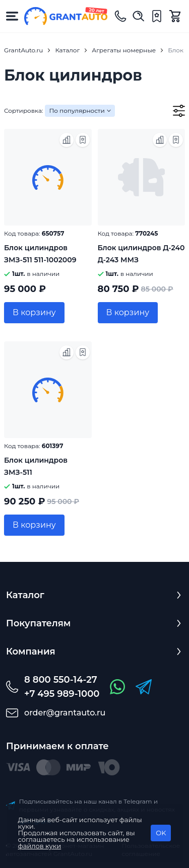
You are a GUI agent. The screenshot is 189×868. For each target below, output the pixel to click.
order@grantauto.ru (65, 713)
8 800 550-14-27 (61, 680)
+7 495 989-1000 (62, 694)
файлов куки (40, 846)
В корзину (34, 312)
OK (161, 833)
